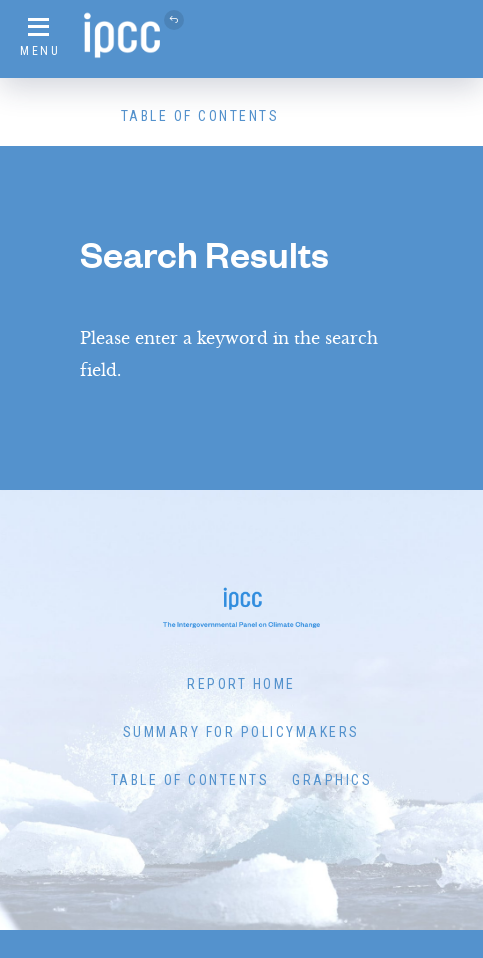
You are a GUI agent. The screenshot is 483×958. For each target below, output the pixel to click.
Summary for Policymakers (241, 732)
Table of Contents (200, 116)
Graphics (332, 780)
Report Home (241, 684)
